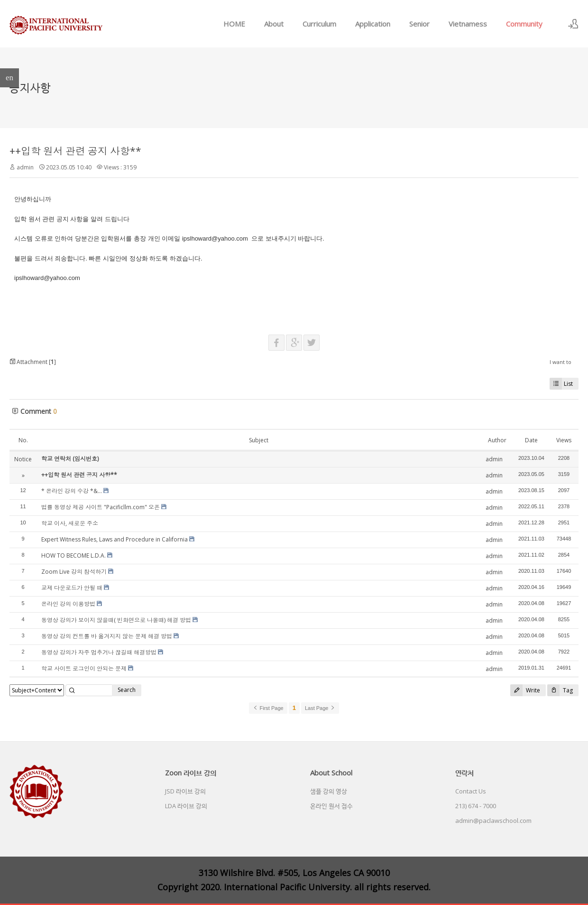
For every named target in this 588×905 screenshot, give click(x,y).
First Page (268, 708)
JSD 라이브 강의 (185, 791)
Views (564, 440)
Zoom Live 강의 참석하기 (74, 572)
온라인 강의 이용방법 (68, 604)
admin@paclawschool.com (493, 821)
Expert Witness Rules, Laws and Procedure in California (115, 539)
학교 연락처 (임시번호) (70, 459)
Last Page (320, 708)
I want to (560, 362)
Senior (419, 24)
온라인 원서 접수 (331, 806)
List (561, 384)
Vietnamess (468, 24)
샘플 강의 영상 (329, 791)
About (274, 24)
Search (127, 690)
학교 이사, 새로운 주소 (70, 523)
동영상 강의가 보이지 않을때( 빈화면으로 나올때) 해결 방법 (116, 620)
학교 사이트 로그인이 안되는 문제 (84, 668)
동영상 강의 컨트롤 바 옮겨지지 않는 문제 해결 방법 (107, 636)
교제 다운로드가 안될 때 (72, 588)
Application (373, 24)
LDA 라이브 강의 (186, 806)
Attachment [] (33, 362)
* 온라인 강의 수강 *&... (72, 491)
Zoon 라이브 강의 (191, 773)
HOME (234, 24)
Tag (560, 690)
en (9, 78)
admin (25, 167)
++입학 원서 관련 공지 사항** (75, 151)
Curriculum (319, 24)
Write (525, 690)
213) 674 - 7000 (476, 806)
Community (524, 24)
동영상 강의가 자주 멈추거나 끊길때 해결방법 (99, 652)
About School (331, 773)
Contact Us (471, 791)
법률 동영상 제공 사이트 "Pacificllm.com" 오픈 (101, 507)
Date (531, 440)
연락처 (464, 773)
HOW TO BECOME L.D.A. (73, 555)
